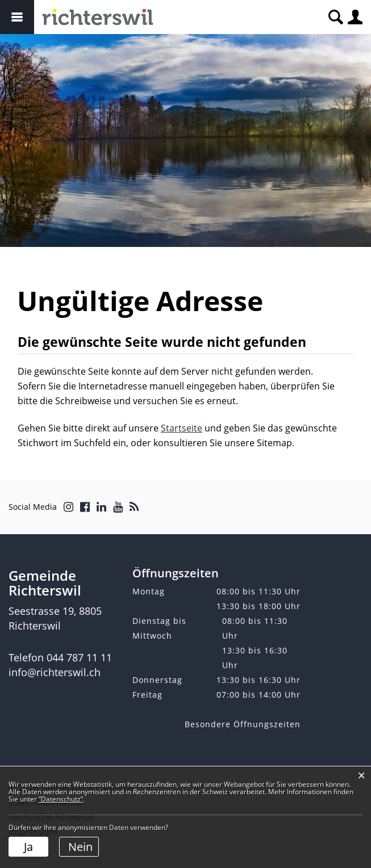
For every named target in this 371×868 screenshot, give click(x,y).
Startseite (182, 428)
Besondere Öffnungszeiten (243, 724)
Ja (28, 847)
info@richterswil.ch (55, 672)
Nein (80, 847)
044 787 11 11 (79, 657)
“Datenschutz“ (61, 799)
